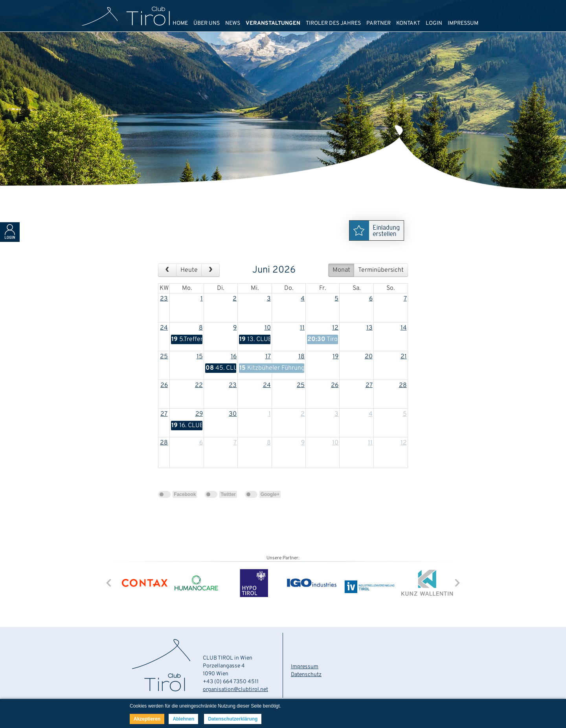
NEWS (233, 23)
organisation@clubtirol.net (235, 690)
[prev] (167, 270)
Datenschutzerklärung (233, 719)
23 (164, 299)
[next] (210, 270)
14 (404, 328)
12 (335, 328)
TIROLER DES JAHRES (333, 23)
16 (234, 357)
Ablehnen (183, 719)
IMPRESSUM (463, 23)
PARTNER (379, 23)
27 (369, 385)
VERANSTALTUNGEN (273, 23)
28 (403, 385)
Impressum (305, 667)
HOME (180, 23)
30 (233, 414)
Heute (189, 270)
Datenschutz (306, 675)
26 (164, 385)
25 (164, 357)
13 (369, 328)
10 (268, 328)
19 (335, 357)
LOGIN (434, 23)
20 (369, 357)
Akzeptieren (147, 719)
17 (268, 357)
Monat (341, 270)
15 (200, 357)
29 (199, 414)
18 (301, 357)
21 (404, 357)
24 (164, 328)
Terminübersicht (381, 270)
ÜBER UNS (207, 23)
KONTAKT (408, 23)
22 (199, 385)
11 (302, 328)
